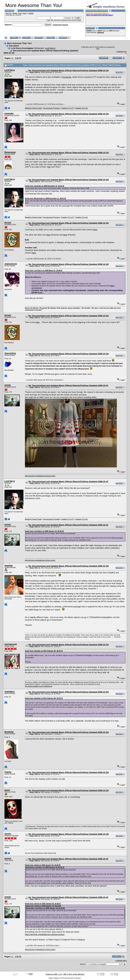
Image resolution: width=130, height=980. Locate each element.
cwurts (8, 834)
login (25, 13)
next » (125, 961)
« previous (120, 52)
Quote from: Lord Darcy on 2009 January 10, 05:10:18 (44, 531)
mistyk (8, 385)
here (95, 230)
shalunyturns (11, 264)
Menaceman (10, 152)
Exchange (67, 77)
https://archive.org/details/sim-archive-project (40, 476)
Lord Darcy (50, 48)
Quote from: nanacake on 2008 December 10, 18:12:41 (45, 186)
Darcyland (14, 46)
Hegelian (9, 566)
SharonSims (10, 353)
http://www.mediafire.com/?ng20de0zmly (39, 686)
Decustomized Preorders (51, 108)
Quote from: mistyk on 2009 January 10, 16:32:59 (43, 865)
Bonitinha (9, 732)
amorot (8, 858)
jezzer (7, 790)
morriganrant (11, 644)
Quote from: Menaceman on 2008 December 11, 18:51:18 (45, 198)
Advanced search (60, 25)
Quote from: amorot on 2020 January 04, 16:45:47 (43, 904)
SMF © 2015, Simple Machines (74, 974)
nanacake (9, 113)
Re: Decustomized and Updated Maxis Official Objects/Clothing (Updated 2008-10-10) (69, 70)
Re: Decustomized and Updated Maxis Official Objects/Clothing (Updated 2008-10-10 (68, 385)
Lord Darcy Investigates (22, 48)
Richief (8, 223)
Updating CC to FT (68, 108)
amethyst (101, 32)
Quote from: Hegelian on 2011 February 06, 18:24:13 (44, 651)
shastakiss (10, 691)
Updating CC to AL (82, 108)
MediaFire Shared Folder (33, 108)
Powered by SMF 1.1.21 (54, 974)
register (31, 13)
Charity (8, 772)
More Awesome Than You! (19, 43)
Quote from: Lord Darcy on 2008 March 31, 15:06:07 (44, 271)
